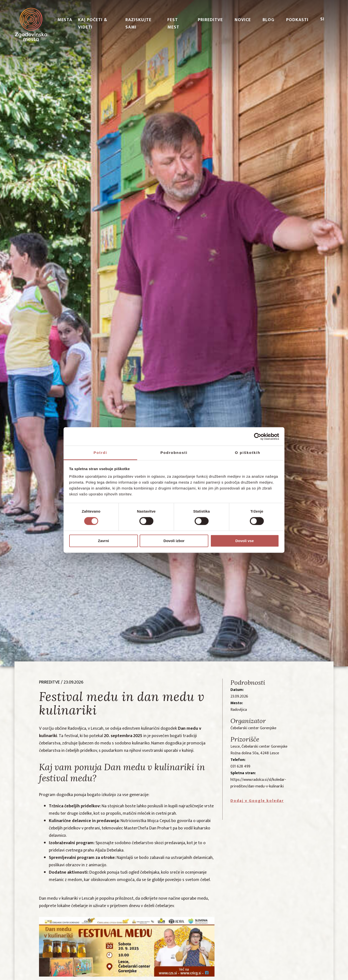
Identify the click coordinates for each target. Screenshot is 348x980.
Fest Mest (173, 24)
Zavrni (103, 541)
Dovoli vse (245, 541)
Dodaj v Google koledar (257, 801)
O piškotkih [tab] (248, 453)
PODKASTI (297, 20)
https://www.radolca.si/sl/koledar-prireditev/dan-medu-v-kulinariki (258, 783)
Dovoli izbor (174, 541)
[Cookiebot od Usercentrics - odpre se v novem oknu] (258, 436)
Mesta (65, 20)
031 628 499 (240, 766)
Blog (268, 20)
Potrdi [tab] (100, 453)
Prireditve (210, 20)
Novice (243, 20)
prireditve (49, 682)
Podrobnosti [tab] (174, 453)
